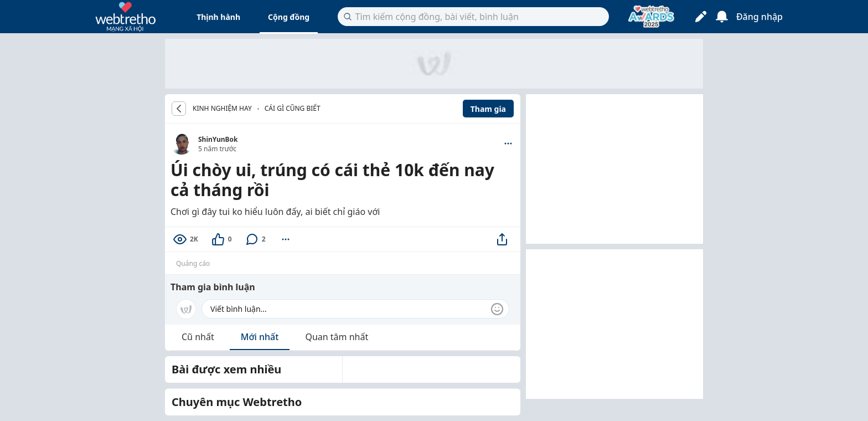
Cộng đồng (289, 17)
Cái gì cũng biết (293, 108)
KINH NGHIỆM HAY (222, 109)
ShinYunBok (218, 139)
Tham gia (488, 109)
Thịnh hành (218, 17)
